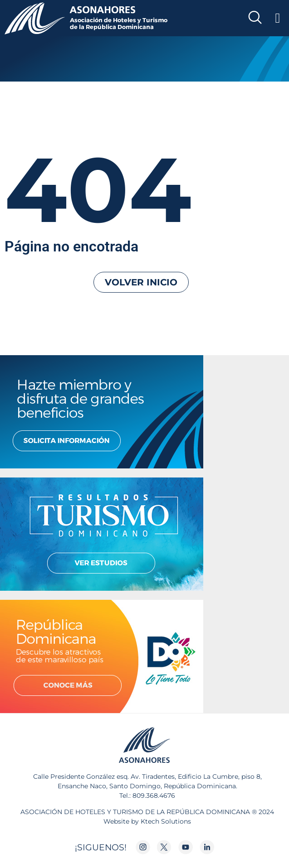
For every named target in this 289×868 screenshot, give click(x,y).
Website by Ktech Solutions (147, 821)
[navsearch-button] (255, 18)
